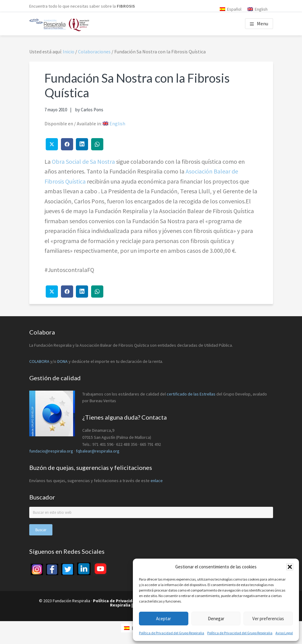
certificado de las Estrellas (191, 394)
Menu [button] (263, 23)
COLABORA (39, 361)
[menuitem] (231, 9)
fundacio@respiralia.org (51, 451)
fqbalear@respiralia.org (98, 451)
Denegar (216, 619)
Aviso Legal (284, 633)
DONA (63, 361)
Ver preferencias (268, 619)
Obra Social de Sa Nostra (83, 161)
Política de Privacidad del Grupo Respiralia (172, 633)
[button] (290, 567)
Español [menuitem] (234, 9)
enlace (157, 481)
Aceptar (163, 619)
